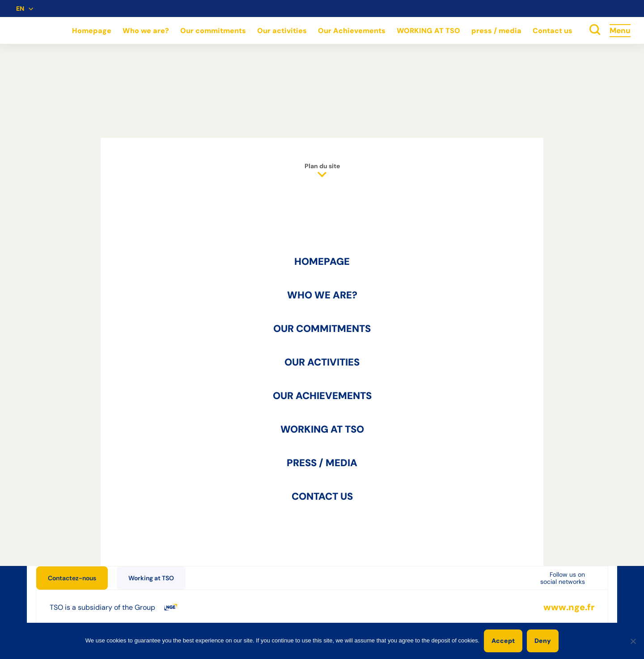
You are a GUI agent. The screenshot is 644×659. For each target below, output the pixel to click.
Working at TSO (151, 578)
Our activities (282, 31)
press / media (496, 31)
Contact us (553, 31)
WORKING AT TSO (428, 31)
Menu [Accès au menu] (620, 30)
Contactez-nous (72, 578)
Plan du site (322, 170)
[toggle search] (595, 30)
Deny (543, 641)
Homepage (92, 31)
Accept (503, 641)
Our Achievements (352, 31)
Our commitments (213, 31)
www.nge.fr (569, 607)
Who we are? (146, 31)
